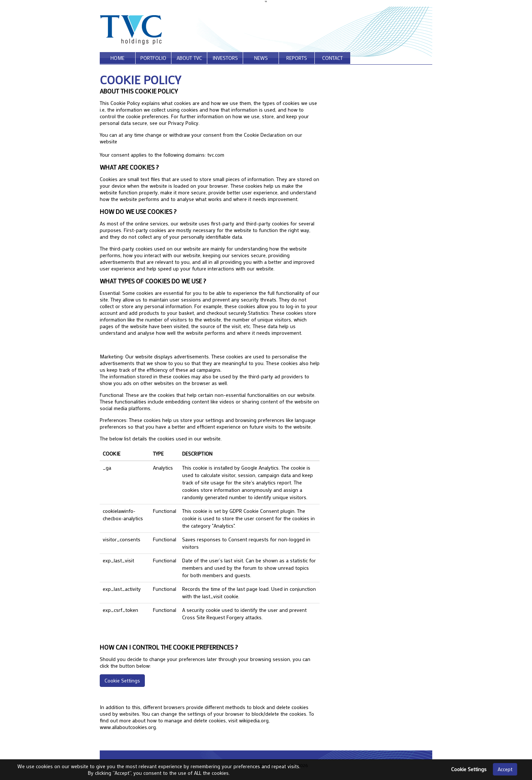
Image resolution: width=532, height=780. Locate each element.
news (261, 58)
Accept (505, 769)
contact (332, 58)
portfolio (153, 58)
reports (297, 58)
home (117, 58)
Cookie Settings (122, 680)
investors (225, 58)
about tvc (189, 58)
